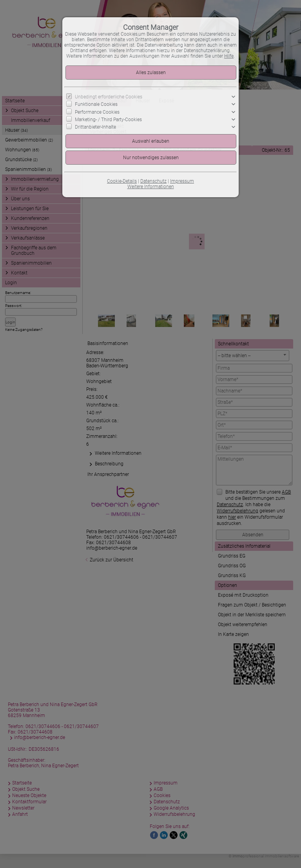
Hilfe (229, 56)
